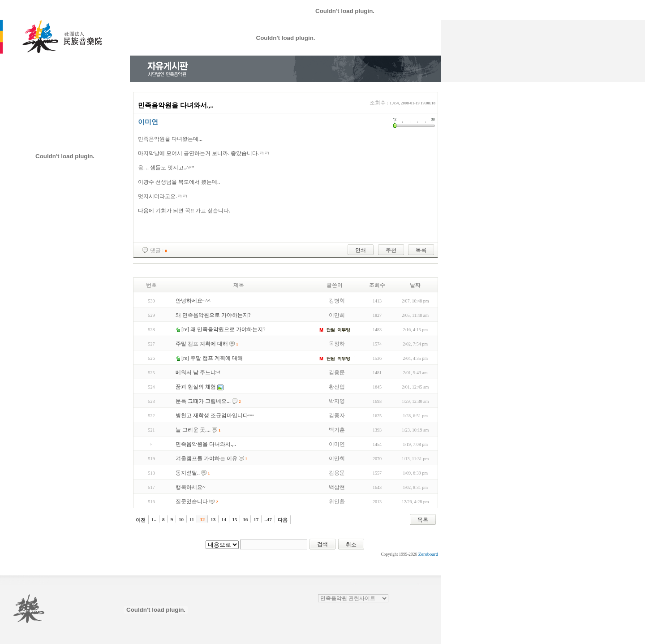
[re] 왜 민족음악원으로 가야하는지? (224, 329)
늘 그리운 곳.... (193, 430)
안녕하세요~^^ (193, 301)
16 (245, 519)
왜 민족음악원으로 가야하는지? (213, 315)
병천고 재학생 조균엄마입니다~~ (215, 415)
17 (256, 519)
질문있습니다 (192, 501)
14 (224, 519)
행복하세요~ (191, 487)
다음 (283, 520)
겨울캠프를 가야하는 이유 (206, 458)
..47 (268, 519)
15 (234, 519)
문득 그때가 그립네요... (203, 401)
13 (213, 519)
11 (192, 519)
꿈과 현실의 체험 (196, 387)
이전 (141, 520)
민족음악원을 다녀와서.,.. (206, 444)
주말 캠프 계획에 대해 (202, 344)
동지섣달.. (188, 473)
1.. (154, 519)
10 (181, 519)
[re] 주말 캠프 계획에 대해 (212, 358)
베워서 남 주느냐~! (198, 372)
